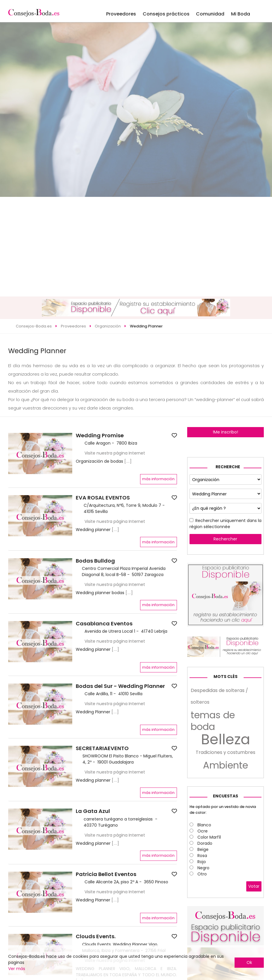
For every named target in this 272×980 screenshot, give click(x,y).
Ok (249, 962)
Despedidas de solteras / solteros (219, 696)
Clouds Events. (96, 936)
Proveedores (121, 14)
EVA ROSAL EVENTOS (103, 498)
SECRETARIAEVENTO (102, 748)
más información (158, 479)
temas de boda (213, 721)
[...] (128, 461)
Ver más (17, 969)
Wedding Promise (100, 436)
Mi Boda (241, 14)
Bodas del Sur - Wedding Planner (120, 686)
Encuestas (225, 796)
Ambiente (225, 765)
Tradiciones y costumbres (225, 752)
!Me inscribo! (225, 432)
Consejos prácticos (166, 14)
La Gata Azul (93, 811)
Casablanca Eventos (104, 624)
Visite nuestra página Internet (115, 453)
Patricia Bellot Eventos (106, 874)
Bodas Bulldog (95, 561)
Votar (254, 886)
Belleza (225, 740)
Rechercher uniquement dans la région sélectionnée (225, 524)
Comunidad (210, 14)
